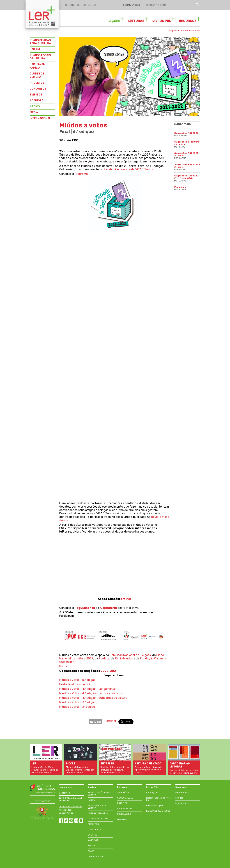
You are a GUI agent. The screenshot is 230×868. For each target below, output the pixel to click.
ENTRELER (122, 803)
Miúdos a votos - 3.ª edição (77, 702)
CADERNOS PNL (125, 809)
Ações (188, 31)
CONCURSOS (38, 89)
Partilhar (110, 721)
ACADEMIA (37, 101)
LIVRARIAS (122, 819)
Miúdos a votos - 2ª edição (77, 707)
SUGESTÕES (123, 793)
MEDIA (34, 112)
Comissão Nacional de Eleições (130, 655)
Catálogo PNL (153, 793)
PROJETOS (37, 83)
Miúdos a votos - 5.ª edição (77, 680)
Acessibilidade (66, 810)
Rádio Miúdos (124, 658)
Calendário (109, 608)
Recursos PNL (182, 793)
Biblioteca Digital (155, 806)
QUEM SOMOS (73, 5)
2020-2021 (109, 671)
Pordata (104, 658)
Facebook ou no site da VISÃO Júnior (128, 169)
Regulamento (85, 608)
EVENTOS (36, 95)
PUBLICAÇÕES (124, 814)
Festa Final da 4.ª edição (76, 684)
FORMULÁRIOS (131, 5)
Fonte (63, 666)
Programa (81, 174)
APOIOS (35, 106)
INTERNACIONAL (40, 118)
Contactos (64, 793)
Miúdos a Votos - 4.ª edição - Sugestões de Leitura (93, 698)
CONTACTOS (89, 5)
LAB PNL (35, 49)
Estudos (179, 798)
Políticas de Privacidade (71, 807)
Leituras (122, 787)
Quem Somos (66, 787)
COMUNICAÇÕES (125, 798)
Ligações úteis (182, 803)
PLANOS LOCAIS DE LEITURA (40, 57)
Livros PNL (152, 787)
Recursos (180, 787)
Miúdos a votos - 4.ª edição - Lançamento (87, 689)
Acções (92, 787)
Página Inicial (176, 31)
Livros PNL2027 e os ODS (158, 811)
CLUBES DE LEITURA (37, 75)
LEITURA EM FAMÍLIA (38, 66)
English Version (66, 813)
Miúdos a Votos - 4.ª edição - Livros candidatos (91, 693)
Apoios (197, 31)
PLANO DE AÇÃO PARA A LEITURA (40, 42)
